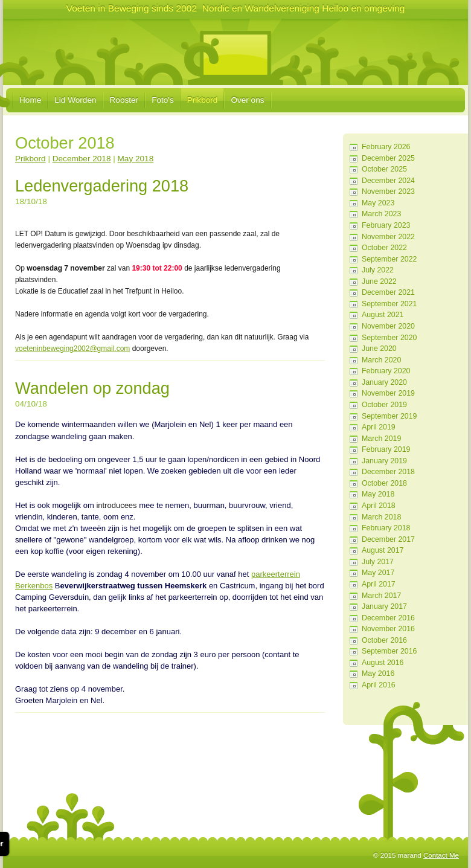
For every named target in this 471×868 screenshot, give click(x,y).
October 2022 (384, 248)
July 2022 (378, 270)
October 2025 (384, 169)
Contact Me (441, 855)
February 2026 (386, 147)
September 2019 (389, 416)
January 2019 (384, 461)
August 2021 (383, 315)
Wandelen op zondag (92, 388)
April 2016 (379, 685)
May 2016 (378, 674)
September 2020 (389, 338)
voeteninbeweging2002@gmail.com (72, 349)
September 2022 (389, 259)
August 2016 (383, 663)
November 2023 (388, 191)
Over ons (247, 100)
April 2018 (379, 506)
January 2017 (384, 606)
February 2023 (386, 225)
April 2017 (379, 584)
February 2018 (386, 528)
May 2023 (378, 203)
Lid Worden (75, 100)
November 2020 (388, 326)
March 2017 (381, 596)
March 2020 (381, 360)
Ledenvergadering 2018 (102, 186)
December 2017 (388, 539)
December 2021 (388, 292)
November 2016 (388, 629)
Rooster (124, 100)
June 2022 (379, 281)
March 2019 (381, 439)
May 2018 (378, 494)
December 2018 (388, 472)
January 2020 (384, 382)
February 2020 (386, 371)
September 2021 (389, 304)
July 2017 (378, 562)
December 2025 (388, 158)
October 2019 (384, 405)
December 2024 (388, 181)
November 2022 (388, 237)
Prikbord (203, 100)
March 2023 (381, 214)
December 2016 (388, 618)
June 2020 (379, 349)
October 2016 (384, 640)
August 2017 (383, 550)
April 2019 (379, 427)
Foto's (163, 100)
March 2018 (381, 517)
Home (30, 100)
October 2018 (384, 483)
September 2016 (389, 651)
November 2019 (388, 393)
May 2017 (378, 573)
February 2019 (386, 449)
